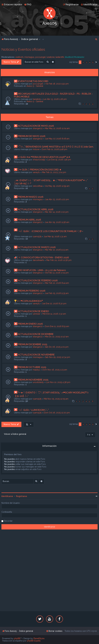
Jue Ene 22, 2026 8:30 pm (54, 304)
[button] (96, 62)
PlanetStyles (39, 638)
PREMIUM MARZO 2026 (31, 197)
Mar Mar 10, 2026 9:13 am (57, 250)
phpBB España (34, 641)
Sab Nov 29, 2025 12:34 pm (58, 357)
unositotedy (38, 382)
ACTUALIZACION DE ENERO (33, 311)
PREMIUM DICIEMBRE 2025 (32, 344)
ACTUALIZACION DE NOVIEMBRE (36, 355)
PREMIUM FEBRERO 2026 (32, 291)
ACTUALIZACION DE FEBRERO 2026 (38, 280)
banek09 (37, 99)
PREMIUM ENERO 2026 (30, 324)
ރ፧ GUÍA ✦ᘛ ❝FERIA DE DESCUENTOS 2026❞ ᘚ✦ (44, 157)
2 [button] (83, 62)
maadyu (36, 370)
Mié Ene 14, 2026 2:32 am (54, 314)
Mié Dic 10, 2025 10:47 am (57, 337)
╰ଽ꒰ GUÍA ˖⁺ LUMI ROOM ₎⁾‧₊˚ (33, 410)
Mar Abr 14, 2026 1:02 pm (57, 212)
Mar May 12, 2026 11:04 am (57, 128)
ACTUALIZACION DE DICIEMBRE (36, 334)
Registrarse (22, 496)
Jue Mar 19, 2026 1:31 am (55, 236)
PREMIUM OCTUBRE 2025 (32, 367)
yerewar (36, 314)
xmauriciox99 (39, 160)
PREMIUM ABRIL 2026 (29, 220)
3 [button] (87, 62)
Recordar (8, 521)
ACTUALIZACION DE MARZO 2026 (37, 247)
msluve (36, 149)
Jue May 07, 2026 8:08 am (57, 139)
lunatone (51, 57)
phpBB (17, 638)
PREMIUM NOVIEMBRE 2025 (33, 380)
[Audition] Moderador (75, 57)
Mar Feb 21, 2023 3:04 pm (54, 172)
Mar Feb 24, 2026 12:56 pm (59, 260)
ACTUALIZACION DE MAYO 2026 (36, 126)
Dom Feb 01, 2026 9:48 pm (54, 149)
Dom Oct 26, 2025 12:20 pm (57, 413)
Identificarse (7, 496)
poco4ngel (40, 57)
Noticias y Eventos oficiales (23, 49)
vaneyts (36, 172)
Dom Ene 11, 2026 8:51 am (57, 326)
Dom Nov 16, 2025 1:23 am (55, 370)
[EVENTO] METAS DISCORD (33, 81)
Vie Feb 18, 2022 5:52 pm (57, 84)
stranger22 (38, 128)
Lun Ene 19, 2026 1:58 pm (59, 160)
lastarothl (60, 57)
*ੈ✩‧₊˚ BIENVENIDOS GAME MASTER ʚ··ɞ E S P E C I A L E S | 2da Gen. (56, 147)
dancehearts (38, 260)
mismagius (29, 57)
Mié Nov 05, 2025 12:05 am (56, 399)
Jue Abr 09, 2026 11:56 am (57, 222)
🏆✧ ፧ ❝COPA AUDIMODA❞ (28, 301)
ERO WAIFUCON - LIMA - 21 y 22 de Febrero (42, 270)
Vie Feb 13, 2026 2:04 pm (57, 273)
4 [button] (90, 62)
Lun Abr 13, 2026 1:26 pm (55, 99)
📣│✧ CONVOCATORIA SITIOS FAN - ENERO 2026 (41, 257)
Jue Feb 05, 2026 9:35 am (57, 293)
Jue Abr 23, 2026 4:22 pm (57, 199)
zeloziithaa (38, 186)
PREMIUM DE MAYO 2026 (32, 136)
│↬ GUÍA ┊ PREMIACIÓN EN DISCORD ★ (40, 170)
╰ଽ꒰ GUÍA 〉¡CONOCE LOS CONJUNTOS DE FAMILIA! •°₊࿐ (50, 231)
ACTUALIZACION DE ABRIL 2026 (36, 209)
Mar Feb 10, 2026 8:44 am (57, 283)
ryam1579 (37, 236)
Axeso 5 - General (35, 86)
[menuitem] (28, 4)
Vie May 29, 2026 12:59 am (57, 186)
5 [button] (93, 62)
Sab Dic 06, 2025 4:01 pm (57, 347)
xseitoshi (19, 57)
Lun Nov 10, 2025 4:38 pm (58, 382)
